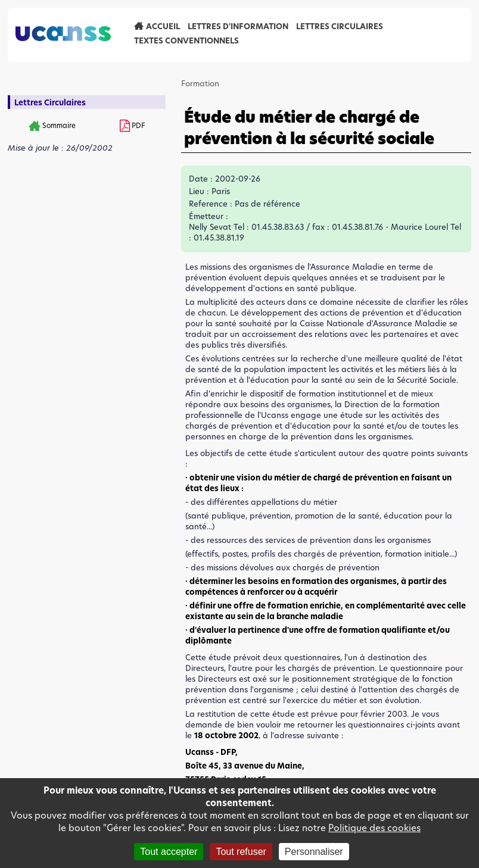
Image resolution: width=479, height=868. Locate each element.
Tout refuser (241, 852)
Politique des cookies (374, 828)
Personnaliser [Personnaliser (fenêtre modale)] (314, 852)
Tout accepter (169, 852)
